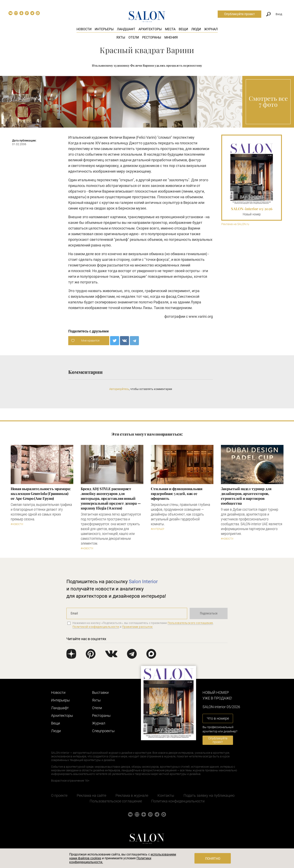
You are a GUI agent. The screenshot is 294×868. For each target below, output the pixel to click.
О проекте (59, 795)
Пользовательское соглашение (116, 801)
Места (170, 29)
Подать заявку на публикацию (209, 795)
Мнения (171, 37)
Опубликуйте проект (239, 14)
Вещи (183, 29)
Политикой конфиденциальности (96, 627)
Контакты (166, 795)
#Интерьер (157, 529)
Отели (134, 37)
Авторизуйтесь (119, 389)
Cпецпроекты (103, 731)
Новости (84, 29)
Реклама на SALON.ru (235, 224)
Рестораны (152, 37)
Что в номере (218, 718)
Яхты (121, 37)
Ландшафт (126, 29)
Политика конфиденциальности (178, 801)
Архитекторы (150, 29)
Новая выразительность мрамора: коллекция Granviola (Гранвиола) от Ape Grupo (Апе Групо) (41, 494)
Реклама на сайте (91, 795)
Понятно (213, 859)
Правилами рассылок (138, 627)
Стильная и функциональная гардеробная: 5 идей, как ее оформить (177, 494)
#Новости (17, 524)
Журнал (211, 29)
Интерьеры (104, 29)
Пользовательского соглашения (190, 623)
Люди (196, 29)
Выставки (100, 692)
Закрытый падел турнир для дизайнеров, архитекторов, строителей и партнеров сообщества (246, 496)
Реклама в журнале (132, 795)
